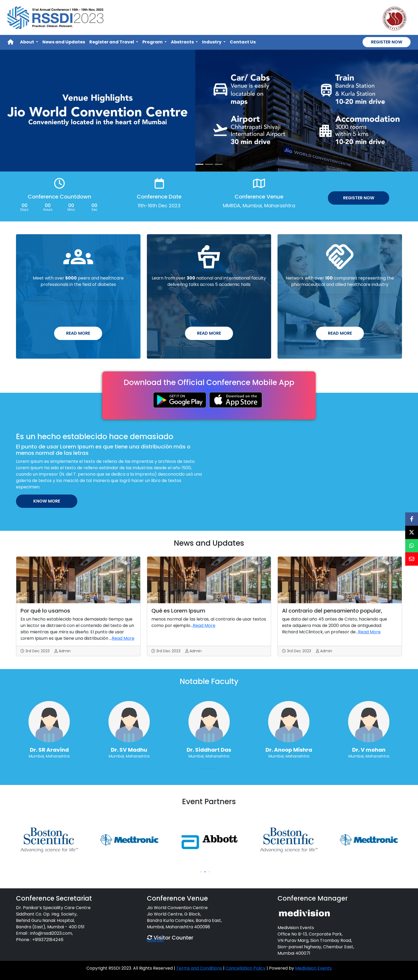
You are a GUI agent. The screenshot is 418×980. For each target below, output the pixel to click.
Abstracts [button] (183, 42)
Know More (47, 501)
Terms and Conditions (199, 968)
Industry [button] (212, 42)
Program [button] (153, 42)
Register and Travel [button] (112, 42)
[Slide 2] (209, 164)
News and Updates (64, 42)
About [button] (27, 42)
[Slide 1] (199, 164)
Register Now (387, 42)
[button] (201, 769)
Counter (156, 940)
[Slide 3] (219, 164)
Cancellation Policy (246, 968)
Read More (78, 333)
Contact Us (243, 42)
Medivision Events (313, 968)
